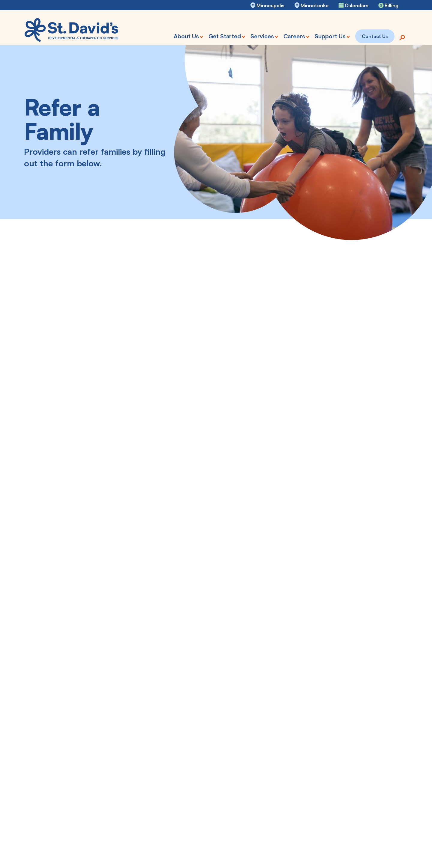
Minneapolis (270, 5)
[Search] (402, 37)
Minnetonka (315, 5)
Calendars (357, 5)
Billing (391, 5)
